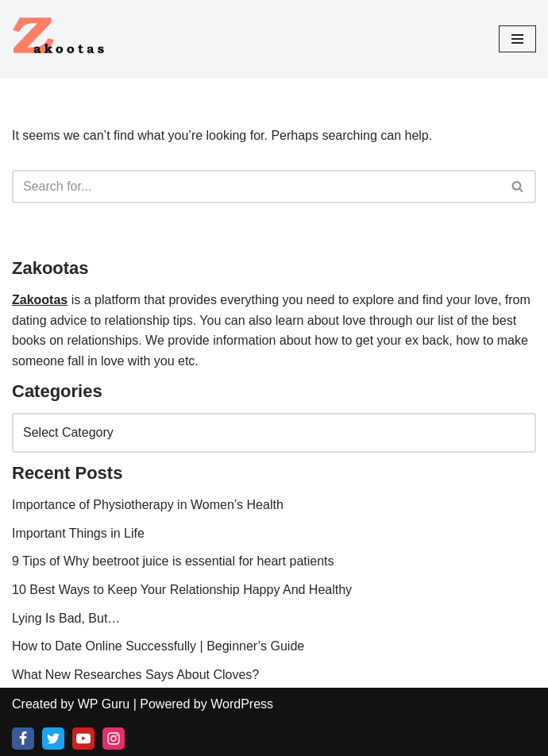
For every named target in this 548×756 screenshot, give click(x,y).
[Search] (256, 187)
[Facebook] (23, 739)
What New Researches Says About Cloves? (135, 675)
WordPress (242, 704)
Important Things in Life (78, 533)
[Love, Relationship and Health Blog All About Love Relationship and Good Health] (60, 39)
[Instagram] (114, 739)
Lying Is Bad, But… (66, 618)
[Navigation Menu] (517, 39)
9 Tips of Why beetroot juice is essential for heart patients (173, 561)
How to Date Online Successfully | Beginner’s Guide (158, 646)
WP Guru (104, 704)
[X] (53, 739)
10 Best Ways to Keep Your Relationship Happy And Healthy (182, 590)
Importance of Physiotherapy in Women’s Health (148, 505)
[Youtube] (83, 739)
